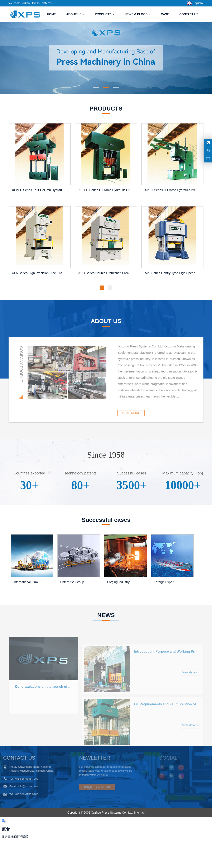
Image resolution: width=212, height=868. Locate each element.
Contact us (189, 14)
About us (75, 14)
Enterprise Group (72, 582)
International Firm (26, 582)
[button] (96, 87)
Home (51, 14)
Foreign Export (164, 582)
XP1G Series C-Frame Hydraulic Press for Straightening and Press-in (173, 190)
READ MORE (151, 413)
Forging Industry (118, 582)
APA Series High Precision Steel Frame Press (40, 273)
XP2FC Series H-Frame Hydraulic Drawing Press (107, 190)
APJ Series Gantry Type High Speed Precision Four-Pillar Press (173, 273)
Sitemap (139, 813)
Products (104, 14)
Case (165, 14)
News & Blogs (138, 14)
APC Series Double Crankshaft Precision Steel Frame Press (107, 273)
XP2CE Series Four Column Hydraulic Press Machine (40, 190)
